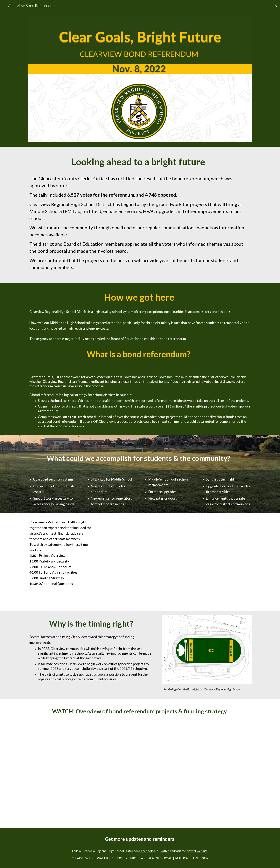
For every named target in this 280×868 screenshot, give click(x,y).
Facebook (146, 851)
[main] (140, 162)
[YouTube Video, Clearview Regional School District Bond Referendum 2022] (140, 771)
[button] (275, 5)
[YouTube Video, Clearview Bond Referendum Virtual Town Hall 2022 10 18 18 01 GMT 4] (178, 562)
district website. (197, 851)
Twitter (164, 851)
